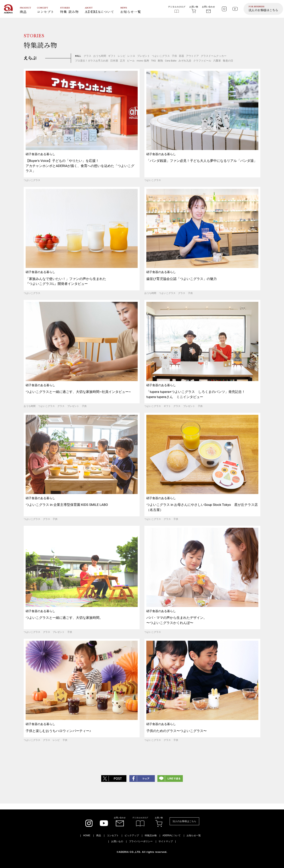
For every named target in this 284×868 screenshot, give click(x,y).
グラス (87, 56)
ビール (131, 61)
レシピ (122, 56)
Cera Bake (171, 61)
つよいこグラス (161, 56)
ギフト (112, 56)
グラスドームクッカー (214, 56)
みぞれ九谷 (185, 61)
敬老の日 (228, 61)
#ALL (78, 56)
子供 (174, 56)
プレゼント (143, 56)
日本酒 (114, 61)
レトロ (131, 56)
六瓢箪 (217, 61)
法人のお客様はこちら (184, 821)
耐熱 (160, 61)
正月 (122, 61)
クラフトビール (202, 61)
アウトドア (192, 56)
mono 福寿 (143, 61)
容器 (181, 56)
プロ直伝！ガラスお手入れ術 (92, 61)
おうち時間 (100, 56)
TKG (154, 61)
